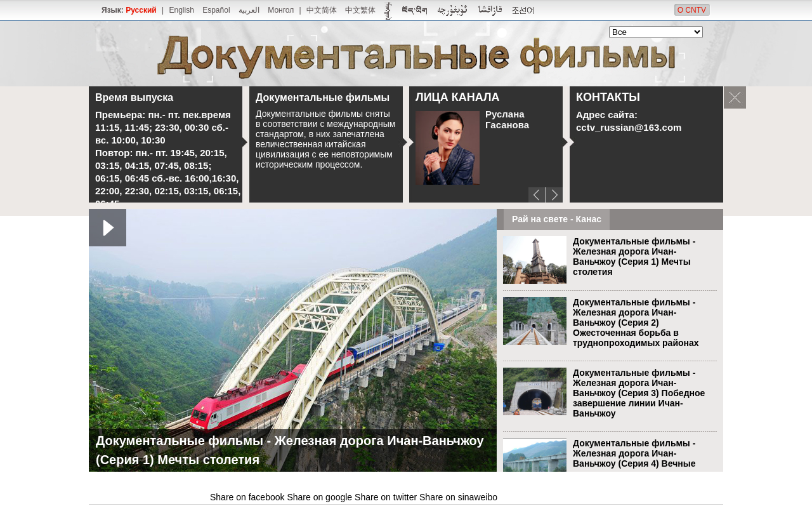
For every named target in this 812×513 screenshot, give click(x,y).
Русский (141, 10)
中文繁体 (360, 10)
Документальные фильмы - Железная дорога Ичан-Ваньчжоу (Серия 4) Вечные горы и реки (634, 458)
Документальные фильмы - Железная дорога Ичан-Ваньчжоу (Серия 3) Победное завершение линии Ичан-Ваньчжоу (639, 393)
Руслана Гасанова (507, 119)
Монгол (281, 10)
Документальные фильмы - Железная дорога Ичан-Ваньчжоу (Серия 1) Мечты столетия (634, 256)
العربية (249, 10)
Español (216, 10)
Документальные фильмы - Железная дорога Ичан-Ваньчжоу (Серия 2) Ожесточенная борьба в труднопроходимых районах (636, 323)
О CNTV (692, 10)
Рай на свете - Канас (557, 219)
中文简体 (322, 10)
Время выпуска (134, 97)
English (181, 10)
